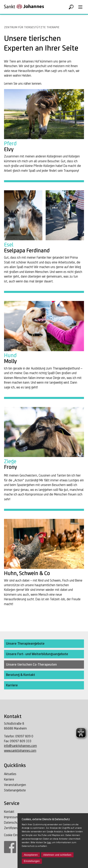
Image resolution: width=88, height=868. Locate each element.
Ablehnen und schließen (57, 855)
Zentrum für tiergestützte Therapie (32, 27)
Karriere (9, 779)
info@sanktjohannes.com (20, 746)
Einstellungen (32, 861)
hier (49, 842)
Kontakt (9, 812)
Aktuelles (10, 774)
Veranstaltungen (15, 785)
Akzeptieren (31, 855)
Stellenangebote (15, 790)
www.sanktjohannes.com (20, 751)
